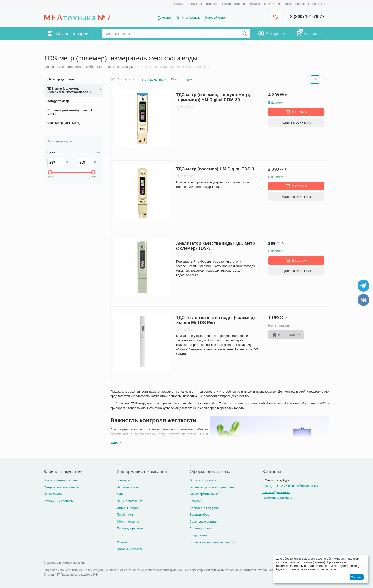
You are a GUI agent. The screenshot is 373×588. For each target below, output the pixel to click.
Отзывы (122, 542)
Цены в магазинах (130, 501)
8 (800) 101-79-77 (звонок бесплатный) (290, 486)
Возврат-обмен (200, 515)
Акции (166, 17)
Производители (201, 528)
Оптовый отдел (216, 17)
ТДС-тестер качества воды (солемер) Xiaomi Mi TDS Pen (215, 320)
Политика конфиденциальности (212, 542)
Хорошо (357, 577)
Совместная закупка (204, 508)
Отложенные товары (59, 501)
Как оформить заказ (204, 494)
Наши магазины (128, 487)
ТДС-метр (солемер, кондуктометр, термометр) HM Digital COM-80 (213, 97)
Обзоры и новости (130, 549)
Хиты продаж (190, 17)
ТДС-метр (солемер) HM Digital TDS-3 (215, 169)
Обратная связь (128, 521)
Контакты (123, 480)
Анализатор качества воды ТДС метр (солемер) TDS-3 (216, 246)
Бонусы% (196, 501)
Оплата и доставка (203, 480)
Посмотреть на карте (277, 498)
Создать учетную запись (61, 487)
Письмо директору (130, 528)
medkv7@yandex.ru (276, 492)
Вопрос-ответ (199, 535)
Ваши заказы (53, 494)
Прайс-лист (125, 515)
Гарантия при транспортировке (212, 487)
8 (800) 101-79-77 (307, 17)
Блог (120, 535)
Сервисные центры (203, 521)
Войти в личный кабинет (61, 480)
